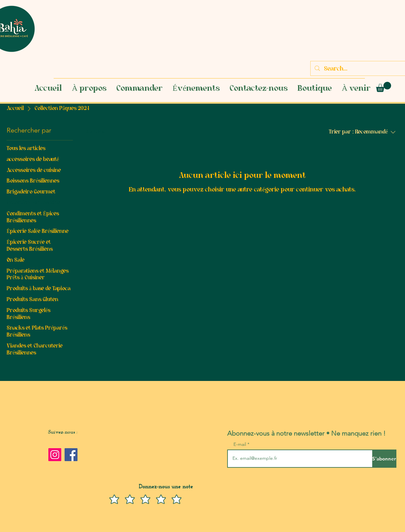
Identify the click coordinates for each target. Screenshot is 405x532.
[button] (383, 87)
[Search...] (360, 69)
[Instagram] (55, 455)
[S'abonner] (384, 459)
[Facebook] (71, 455)
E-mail (240, 444)
